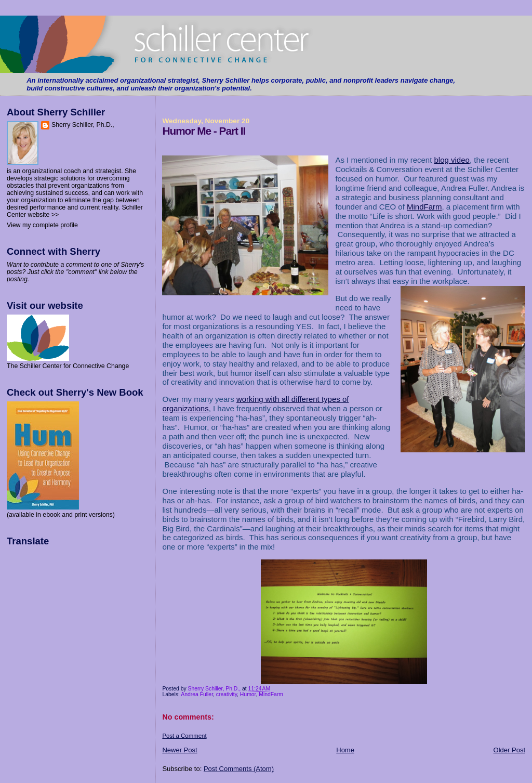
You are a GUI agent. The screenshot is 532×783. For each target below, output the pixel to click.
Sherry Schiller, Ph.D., (83, 125)
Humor (248, 694)
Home (345, 750)
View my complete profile (42, 225)
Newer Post (179, 750)
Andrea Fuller (197, 694)
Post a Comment (184, 736)
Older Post (509, 750)
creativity (227, 694)
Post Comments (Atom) (239, 769)
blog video (452, 160)
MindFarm (424, 207)
